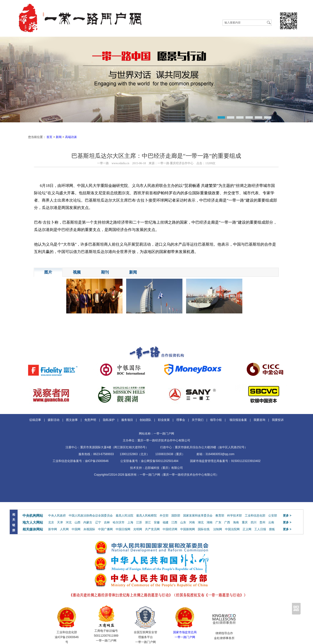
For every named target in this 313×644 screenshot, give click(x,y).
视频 (77, 272)
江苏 (139, 522)
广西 (227, 522)
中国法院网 (232, 529)
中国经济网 (170, 529)
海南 (236, 522)
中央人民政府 (57, 516)
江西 (174, 522)
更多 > (287, 516)
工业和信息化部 (255, 516)
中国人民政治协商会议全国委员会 (91, 516)
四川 (254, 522)
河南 (192, 522)
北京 (51, 522)
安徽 (157, 522)
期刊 (105, 272)
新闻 (59, 137)
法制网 (218, 529)
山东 (183, 522)
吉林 (107, 522)
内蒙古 (88, 522)
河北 (69, 522)
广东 (218, 522)
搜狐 (272, 529)
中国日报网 (123, 529)
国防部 (176, 516)
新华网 (53, 529)
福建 (166, 522)
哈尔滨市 (119, 522)
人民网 (64, 529)
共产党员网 (152, 529)
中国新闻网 (188, 529)
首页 (49, 137)
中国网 (76, 529)
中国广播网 (105, 529)
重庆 (245, 522)
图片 (48, 272)
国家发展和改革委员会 (198, 516)
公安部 (273, 516)
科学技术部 (235, 516)
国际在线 (204, 529)
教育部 (220, 516)
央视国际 (89, 529)
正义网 (247, 529)
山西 (78, 522)
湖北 (201, 522)
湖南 (210, 522)
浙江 (148, 522)
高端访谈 (71, 137)
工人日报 (260, 529)
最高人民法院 (124, 516)
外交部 (164, 516)
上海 (130, 522)
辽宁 (98, 522)
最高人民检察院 (146, 516)
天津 (60, 522)
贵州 (262, 522)
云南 (271, 522)
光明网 (138, 529)
